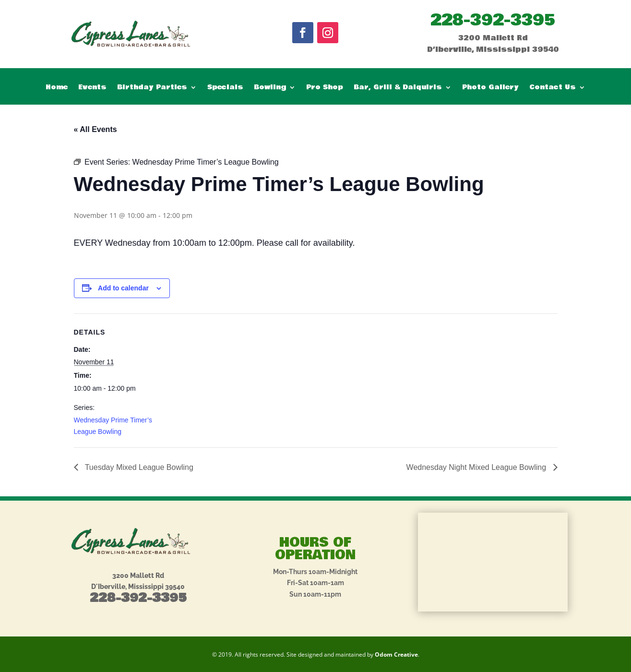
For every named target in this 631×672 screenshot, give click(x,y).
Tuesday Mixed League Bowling (138, 467)
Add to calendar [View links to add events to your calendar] (123, 288)
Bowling (270, 88)
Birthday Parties (152, 88)
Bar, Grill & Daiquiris (398, 88)
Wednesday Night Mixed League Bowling (477, 467)
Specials (225, 88)
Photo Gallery (490, 88)
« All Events (95, 129)
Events (92, 88)
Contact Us (553, 88)
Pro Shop (325, 88)
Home (57, 88)
